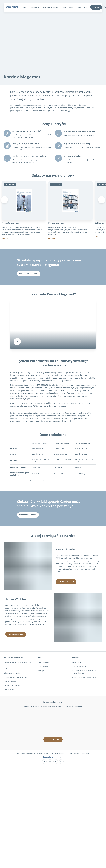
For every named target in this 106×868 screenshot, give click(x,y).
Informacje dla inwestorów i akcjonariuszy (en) (17, 664)
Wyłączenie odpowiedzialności (26, 754)
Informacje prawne (74, 754)
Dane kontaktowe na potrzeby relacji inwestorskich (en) (84, 672)
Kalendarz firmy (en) (10, 681)
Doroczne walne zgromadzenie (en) (15, 677)
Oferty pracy (42, 671)
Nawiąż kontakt (77, 662)
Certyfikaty (39, 754)
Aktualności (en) (9, 690)
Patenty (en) (47, 754)
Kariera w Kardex (43, 662)
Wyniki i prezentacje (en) (12, 686)
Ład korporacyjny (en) (11, 669)
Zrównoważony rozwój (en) (12, 673)
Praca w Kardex (43, 667)
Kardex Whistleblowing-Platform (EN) (84, 677)
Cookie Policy (85, 754)
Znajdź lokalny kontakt (79, 667)
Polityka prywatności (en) (60, 754)
